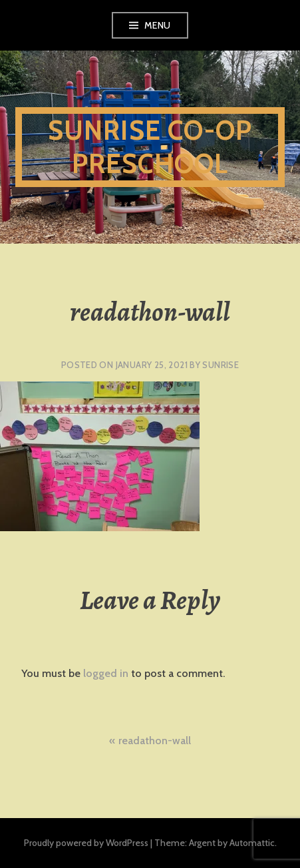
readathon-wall (155, 741)
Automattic (252, 843)
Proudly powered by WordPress (86, 843)
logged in (106, 673)
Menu (158, 25)
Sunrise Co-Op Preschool (150, 147)
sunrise (221, 365)
